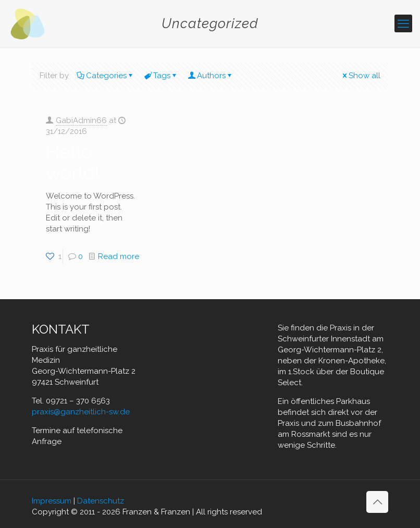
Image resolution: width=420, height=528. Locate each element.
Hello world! (73, 162)
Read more (119, 256)
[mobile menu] (403, 23)
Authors (211, 76)
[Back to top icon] (377, 502)
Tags (161, 76)
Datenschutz (101, 501)
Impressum (52, 501)
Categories (106, 76)
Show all (361, 76)
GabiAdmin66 (81, 120)
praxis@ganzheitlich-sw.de (81, 412)
